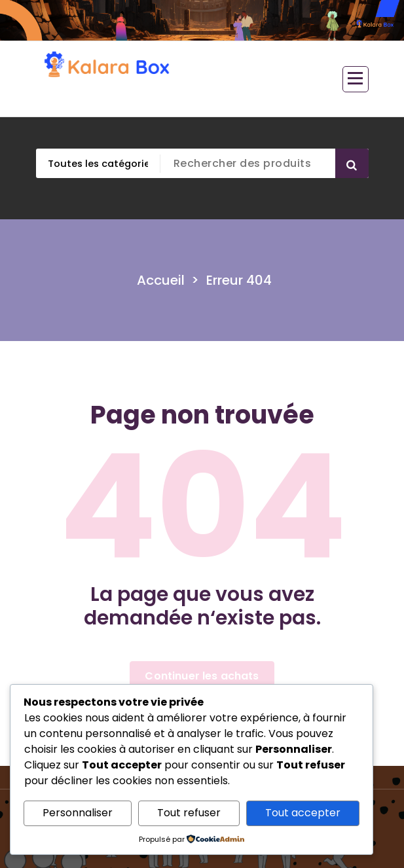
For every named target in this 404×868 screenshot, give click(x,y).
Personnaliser (78, 813)
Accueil (161, 280)
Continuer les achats (202, 676)
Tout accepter (303, 813)
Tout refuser (189, 813)
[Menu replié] (356, 79)
